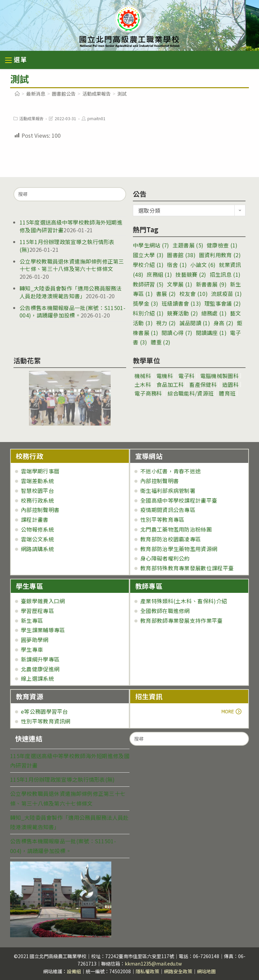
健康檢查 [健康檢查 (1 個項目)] (222, 245)
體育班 (227, 393)
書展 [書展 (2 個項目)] (166, 294)
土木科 (143, 384)
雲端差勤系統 (37, 481)
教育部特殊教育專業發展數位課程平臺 (187, 568)
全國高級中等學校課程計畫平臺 (179, 500)
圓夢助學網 (35, 640)
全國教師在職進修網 (165, 611)
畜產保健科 (203, 384)
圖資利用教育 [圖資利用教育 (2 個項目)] (220, 255)
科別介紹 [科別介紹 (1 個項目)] (148, 313)
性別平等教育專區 (162, 519)
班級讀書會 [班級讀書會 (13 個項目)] (181, 303)
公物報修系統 (37, 529)
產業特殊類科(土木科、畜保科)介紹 (184, 601)
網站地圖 (206, 971)
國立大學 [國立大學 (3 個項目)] (148, 255)
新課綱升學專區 (40, 659)
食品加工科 (170, 384)
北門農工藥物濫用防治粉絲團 (176, 529)
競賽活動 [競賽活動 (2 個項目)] (182, 313)
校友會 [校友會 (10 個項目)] (194, 294)
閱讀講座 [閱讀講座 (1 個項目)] (211, 333)
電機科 (165, 376)
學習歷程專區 (37, 611)
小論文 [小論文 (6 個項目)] (203, 265)
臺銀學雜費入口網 (43, 601)
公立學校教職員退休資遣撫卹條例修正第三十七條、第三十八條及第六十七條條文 (72, 265)
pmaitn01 (96, 118)
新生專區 (32, 620)
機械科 (143, 376)
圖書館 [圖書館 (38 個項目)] (181, 255)
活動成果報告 (31, 118)
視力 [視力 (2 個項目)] (166, 323)
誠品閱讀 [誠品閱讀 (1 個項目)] (195, 323)
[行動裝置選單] (16, 60)
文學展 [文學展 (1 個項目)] (180, 284)
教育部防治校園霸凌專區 (170, 539)
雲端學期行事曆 (40, 471)
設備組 (74, 971)
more (154, 711)
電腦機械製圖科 (220, 376)
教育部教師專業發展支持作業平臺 (182, 620)
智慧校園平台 (37, 491)
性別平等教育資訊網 (46, 721)
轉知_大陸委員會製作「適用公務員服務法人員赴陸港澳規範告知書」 (71, 292)
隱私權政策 (147, 971)
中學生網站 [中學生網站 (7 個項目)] (151, 245)
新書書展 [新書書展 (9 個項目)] (211, 284)
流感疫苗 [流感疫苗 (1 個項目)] (226, 294)
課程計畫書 (35, 519)
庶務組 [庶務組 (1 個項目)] (159, 274)
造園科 (231, 384)
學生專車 (32, 649)
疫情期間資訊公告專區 (168, 510)
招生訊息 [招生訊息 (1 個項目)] (225, 274)
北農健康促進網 (40, 669)
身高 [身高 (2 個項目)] (223, 323)
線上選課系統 (37, 678)
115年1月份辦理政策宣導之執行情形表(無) (67, 245)
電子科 (187, 376)
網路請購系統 (37, 549)
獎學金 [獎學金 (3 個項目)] (146, 303)
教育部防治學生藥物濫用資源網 (179, 549)
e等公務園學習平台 (45, 711)
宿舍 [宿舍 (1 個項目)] (177, 265)
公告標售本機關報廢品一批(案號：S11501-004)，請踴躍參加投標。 (73, 311)
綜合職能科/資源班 (191, 393)
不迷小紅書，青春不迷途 (170, 471)
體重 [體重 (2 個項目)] (161, 342)
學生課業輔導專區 (43, 630)
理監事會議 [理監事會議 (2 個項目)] (223, 303)
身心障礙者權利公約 (165, 558)
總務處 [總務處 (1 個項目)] (214, 313)
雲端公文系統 (37, 539)
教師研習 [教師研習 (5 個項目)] (148, 284)
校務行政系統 (37, 500)
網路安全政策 (178, 971)
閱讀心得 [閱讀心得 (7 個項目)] (177, 333)
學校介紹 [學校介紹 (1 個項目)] (148, 265)
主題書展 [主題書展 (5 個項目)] (188, 245)
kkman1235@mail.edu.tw (153, 964)
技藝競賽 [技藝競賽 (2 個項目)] (191, 274)
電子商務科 (148, 393)
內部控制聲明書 (40, 510)
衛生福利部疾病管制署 (168, 491)
